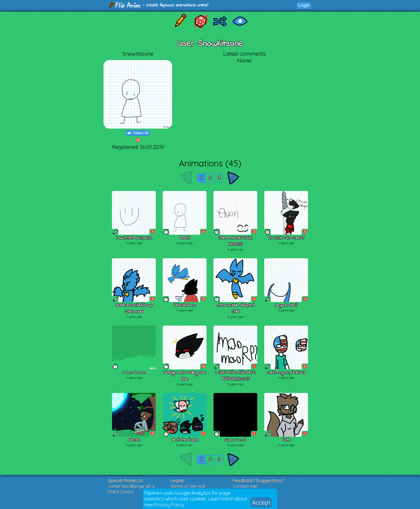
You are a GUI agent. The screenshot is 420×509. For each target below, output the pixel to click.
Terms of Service (188, 486)
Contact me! (245, 486)
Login (304, 5)
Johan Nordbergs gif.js (132, 486)
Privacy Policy (169, 505)
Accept (261, 502)
